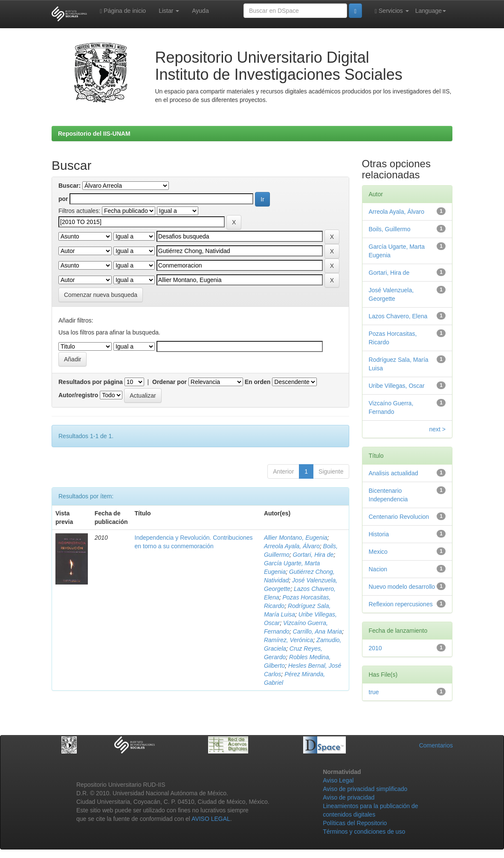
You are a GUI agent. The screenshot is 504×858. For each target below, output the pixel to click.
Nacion (378, 569)
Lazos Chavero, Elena (398, 316)
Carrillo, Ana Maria (317, 631)
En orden (258, 382)
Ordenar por (169, 382)
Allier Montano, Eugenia (296, 538)
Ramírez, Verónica (288, 640)
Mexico (378, 552)
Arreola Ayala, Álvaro (292, 546)
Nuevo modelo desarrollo (402, 587)
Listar (169, 11)
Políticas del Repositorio (355, 823)
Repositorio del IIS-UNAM (94, 134)
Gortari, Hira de (313, 555)
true (374, 692)
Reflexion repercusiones (401, 604)
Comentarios (436, 745)
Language (431, 11)
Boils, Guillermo (390, 229)
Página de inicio (123, 11)
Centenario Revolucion (399, 517)
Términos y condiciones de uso (364, 832)
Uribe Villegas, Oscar (397, 386)
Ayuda (200, 11)
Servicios (392, 11)
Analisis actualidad (394, 473)
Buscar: (70, 186)
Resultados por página (91, 382)
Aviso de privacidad (349, 797)
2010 (375, 648)
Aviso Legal (338, 780)
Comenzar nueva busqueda (101, 295)
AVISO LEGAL (211, 819)
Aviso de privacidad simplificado (365, 789)
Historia (379, 534)
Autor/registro (78, 395)
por (63, 199)
